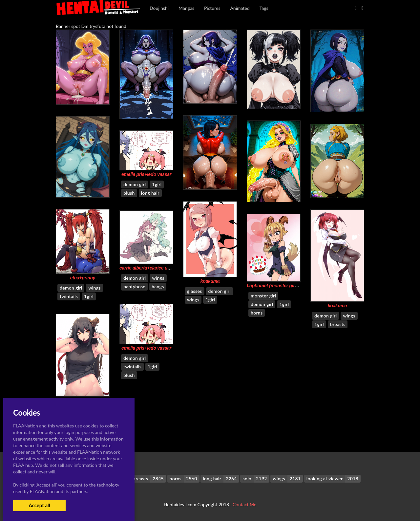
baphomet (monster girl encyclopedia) (287, 286)
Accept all (39, 505)
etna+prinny (83, 278)
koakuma (210, 281)
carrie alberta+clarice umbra (149, 268)
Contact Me (244, 504)
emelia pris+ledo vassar (146, 174)
